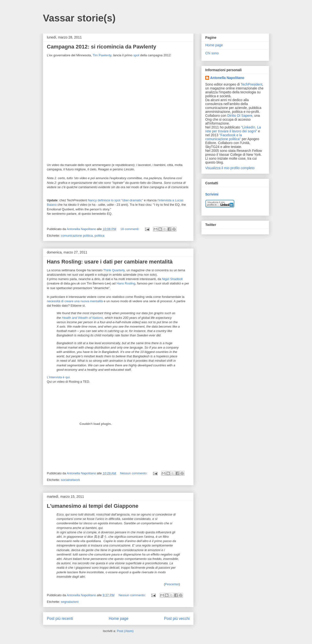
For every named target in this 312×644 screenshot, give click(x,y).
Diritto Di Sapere (240, 116)
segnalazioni (70, 602)
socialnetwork (71, 480)
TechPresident (251, 84)
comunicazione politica (77, 236)
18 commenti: (130, 229)
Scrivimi (212, 194)
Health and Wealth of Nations (83, 318)
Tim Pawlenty (102, 55)
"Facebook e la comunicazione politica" (224, 137)
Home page (119, 619)
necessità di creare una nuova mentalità (75, 301)
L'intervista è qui (58, 377)
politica (99, 236)
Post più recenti (60, 619)
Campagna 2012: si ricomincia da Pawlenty (102, 47)
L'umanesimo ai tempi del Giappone (93, 506)
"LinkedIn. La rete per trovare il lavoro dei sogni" (233, 129)
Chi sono (212, 53)
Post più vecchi (177, 619)
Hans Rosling (126, 283)
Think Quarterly (114, 270)
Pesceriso (172, 584)
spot (136, 55)
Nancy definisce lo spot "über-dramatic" (115, 200)
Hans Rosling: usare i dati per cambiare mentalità (110, 262)
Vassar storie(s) (79, 18)
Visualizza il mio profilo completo (230, 168)
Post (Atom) (125, 631)
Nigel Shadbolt (172, 279)
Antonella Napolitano (227, 78)
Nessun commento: (134, 473)
